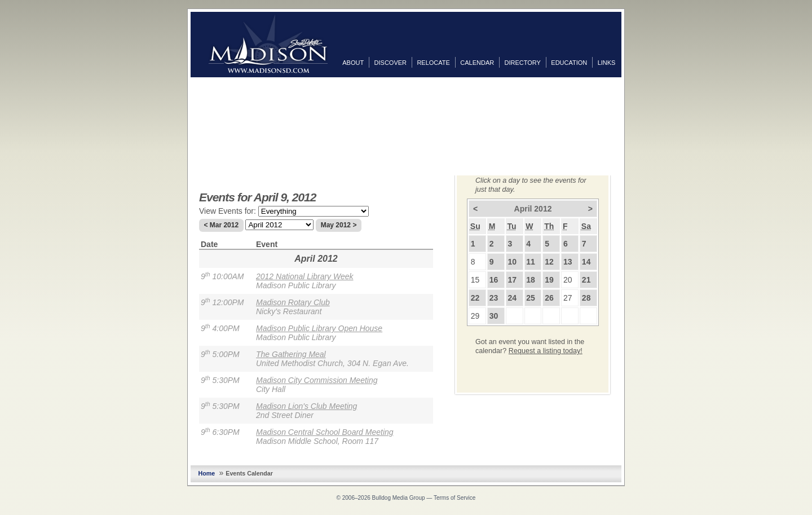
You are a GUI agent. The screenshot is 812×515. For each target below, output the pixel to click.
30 (494, 316)
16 (494, 280)
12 (549, 262)
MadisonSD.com (268, 44)
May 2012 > (339, 225)
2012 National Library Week (305, 276)
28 (586, 298)
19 (549, 280)
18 (531, 280)
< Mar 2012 (221, 225)
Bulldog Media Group (399, 498)
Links (607, 63)
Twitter (633, 107)
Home (207, 473)
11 (531, 262)
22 (475, 298)
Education (569, 63)
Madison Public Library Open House (319, 328)
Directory (523, 63)
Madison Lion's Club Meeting (306, 406)
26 (549, 298)
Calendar (477, 63)
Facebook (633, 89)
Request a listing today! (546, 351)
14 (586, 262)
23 (494, 298)
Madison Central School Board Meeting (325, 432)
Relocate (433, 63)
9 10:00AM (222, 276)
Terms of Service (454, 498)
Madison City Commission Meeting (317, 380)
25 (531, 298)
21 (586, 280)
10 (512, 262)
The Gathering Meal (291, 354)
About (353, 63)
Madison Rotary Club (293, 302)
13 (568, 262)
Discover (390, 63)
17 (512, 280)
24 (512, 298)
